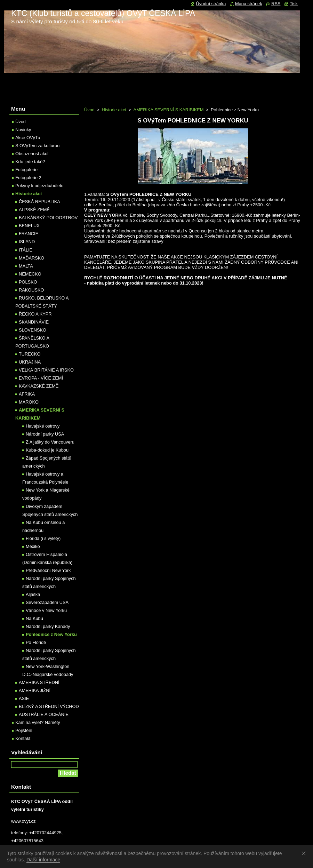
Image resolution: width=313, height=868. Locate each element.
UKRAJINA (30, 362)
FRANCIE (29, 234)
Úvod (89, 110)
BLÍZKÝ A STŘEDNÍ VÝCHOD (49, 706)
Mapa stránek (249, 4)
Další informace (43, 860)
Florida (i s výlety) (43, 538)
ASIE (24, 698)
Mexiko (33, 546)
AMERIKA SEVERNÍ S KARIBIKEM (168, 110)
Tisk (294, 4)
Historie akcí (114, 110)
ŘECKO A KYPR (35, 314)
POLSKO (28, 282)
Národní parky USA (45, 434)
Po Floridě (36, 642)
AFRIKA (27, 394)
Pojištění (24, 730)
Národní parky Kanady (48, 626)
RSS (276, 4)
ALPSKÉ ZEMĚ (34, 210)
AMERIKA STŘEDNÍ (39, 682)
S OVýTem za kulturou (37, 146)
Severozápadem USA (47, 602)
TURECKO (30, 354)
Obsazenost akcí (32, 154)
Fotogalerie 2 (28, 178)
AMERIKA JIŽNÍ (35, 690)
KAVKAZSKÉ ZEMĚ (39, 386)
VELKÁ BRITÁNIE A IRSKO (46, 370)
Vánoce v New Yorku (46, 610)
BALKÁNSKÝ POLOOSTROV (48, 218)
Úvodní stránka (211, 4)
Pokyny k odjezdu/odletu (39, 186)
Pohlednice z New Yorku (51, 634)
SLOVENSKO (33, 330)
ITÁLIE (26, 250)
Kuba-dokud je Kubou (47, 450)
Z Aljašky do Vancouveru (50, 442)
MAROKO (29, 402)
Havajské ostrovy (43, 426)
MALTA (26, 266)
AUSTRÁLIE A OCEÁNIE (44, 714)
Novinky (23, 130)
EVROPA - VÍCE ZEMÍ (41, 378)
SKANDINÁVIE (34, 322)
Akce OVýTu (28, 138)
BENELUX (29, 226)
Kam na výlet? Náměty (38, 722)
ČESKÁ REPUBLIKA (39, 202)
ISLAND (27, 242)
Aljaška (33, 594)
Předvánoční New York (48, 570)
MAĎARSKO (31, 258)
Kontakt (23, 738)
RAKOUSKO (31, 290)
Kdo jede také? (30, 162)
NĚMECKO (30, 274)
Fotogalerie (26, 170)
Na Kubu (34, 618)
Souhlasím (305, 853)
